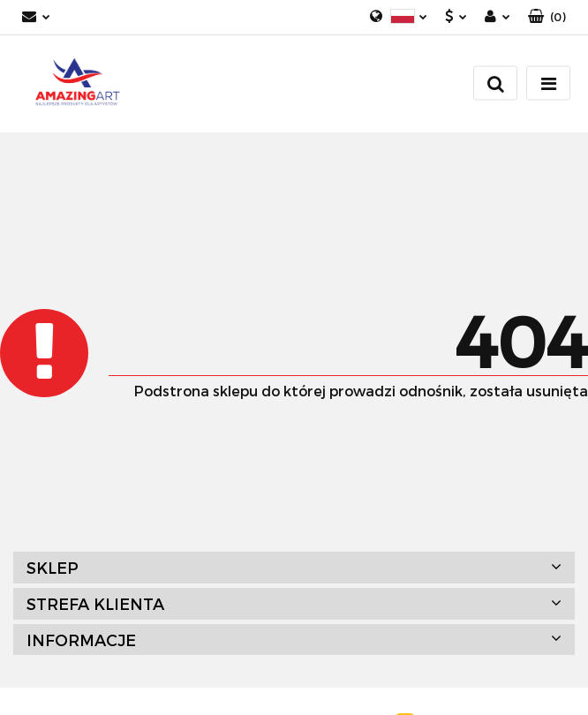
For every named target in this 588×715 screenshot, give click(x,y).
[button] (547, 17)
